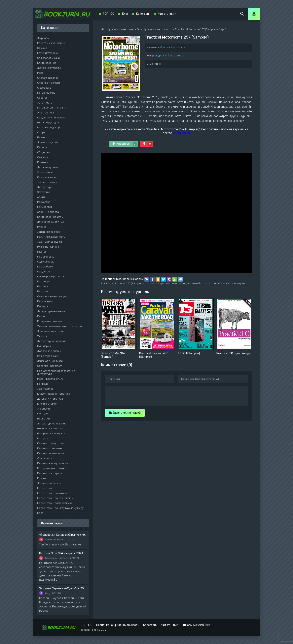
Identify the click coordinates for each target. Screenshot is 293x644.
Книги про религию (50, 448)
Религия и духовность (51, 237)
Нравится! (124, 144)
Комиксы (43, 162)
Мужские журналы (49, 247)
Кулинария (44, 346)
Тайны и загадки (47, 182)
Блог (40, 513)
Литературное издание (52, 341)
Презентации (46, 488)
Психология (45, 207)
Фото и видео (46, 172)
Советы (42, 98)
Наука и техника (47, 53)
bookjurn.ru (181, 133)
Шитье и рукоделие (50, 123)
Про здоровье (46, 257)
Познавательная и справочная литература (56, 372)
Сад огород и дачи (48, 58)
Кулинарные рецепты (51, 276)
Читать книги (167, 14)
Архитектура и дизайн (51, 242)
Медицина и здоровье (51, 429)
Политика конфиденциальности (118, 625)
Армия (41, 197)
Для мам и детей (47, 142)
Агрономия (44, 409)
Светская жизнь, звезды (52, 296)
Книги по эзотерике (50, 473)
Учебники (43, 336)
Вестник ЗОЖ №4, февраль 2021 (61, 553)
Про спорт (44, 281)
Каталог (42, 147)
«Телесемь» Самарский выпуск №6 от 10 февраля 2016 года (63, 535)
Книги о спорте (47, 404)
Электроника (46, 113)
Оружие (42, 48)
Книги (41, 316)
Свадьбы (42, 157)
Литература (45, 187)
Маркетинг (44, 419)
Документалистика (49, 483)
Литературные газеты (51, 311)
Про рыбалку (45, 267)
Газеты (41, 252)
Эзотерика (44, 192)
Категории (143, 14)
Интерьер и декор (49, 127)
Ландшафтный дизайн (51, 361)
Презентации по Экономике (55, 503)
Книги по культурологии (53, 463)
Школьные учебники (197, 625)
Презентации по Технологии (55, 498)
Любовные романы (49, 351)
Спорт (41, 132)
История (43, 438)
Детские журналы (48, 167)
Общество (44, 152)
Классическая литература (54, 394)
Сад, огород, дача (48, 356)
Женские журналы (49, 68)
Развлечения (45, 301)
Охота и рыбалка (48, 78)
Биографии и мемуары (51, 433)
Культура (43, 306)
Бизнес (42, 137)
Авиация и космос (48, 232)
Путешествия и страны (52, 108)
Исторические (46, 93)
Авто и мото (177, 56)
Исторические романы (51, 468)
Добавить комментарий (125, 413)
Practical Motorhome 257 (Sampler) (196, 29)
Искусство (44, 202)
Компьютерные (47, 63)
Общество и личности (51, 118)
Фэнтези (43, 414)
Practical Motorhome (173, 47)
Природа (43, 384)
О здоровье (44, 88)
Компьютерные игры (50, 217)
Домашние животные (51, 222)
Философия (45, 458)
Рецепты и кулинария (51, 43)
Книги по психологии (51, 453)
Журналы (161, 56)
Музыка (42, 227)
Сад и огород (45, 262)
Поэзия (42, 478)
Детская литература (50, 399)
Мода (40, 73)
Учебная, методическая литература (59, 326)
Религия (42, 291)
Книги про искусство (50, 443)
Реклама (43, 286)
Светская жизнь (47, 177)
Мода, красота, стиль (50, 379)
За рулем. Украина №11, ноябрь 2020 (63, 588)
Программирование (50, 321)
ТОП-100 (109, 14)
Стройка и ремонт (49, 83)
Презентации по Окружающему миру (60, 508)
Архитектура (45, 389)
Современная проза (50, 366)
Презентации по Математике (56, 493)
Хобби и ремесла (48, 212)
